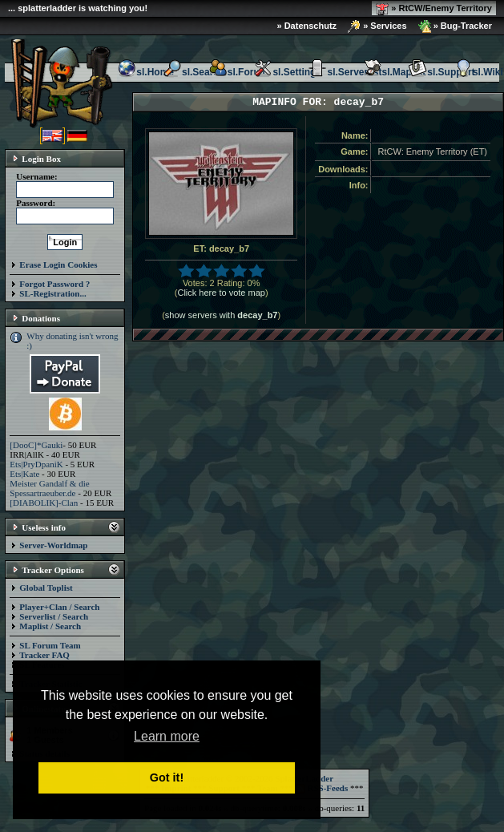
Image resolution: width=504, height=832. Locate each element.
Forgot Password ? (54, 284)
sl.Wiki (478, 72)
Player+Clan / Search (59, 607)
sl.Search (194, 72)
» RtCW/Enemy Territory (434, 9)
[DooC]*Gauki (36, 445)
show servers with (222, 315)
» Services (377, 26)
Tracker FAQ (44, 655)
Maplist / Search (50, 626)
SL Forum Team (50, 645)
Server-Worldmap (53, 545)
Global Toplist (46, 588)
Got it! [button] (167, 777)
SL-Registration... (52, 293)
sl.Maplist (395, 72)
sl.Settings (287, 72)
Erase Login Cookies (58, 265)
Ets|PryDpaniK (36, 464)
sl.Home (145, 72)
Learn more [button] (167, 736)
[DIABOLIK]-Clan (44, 503)
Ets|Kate (24, 474)
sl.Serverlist (345, 72)
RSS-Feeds (322, 788)
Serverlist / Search (54, 616)
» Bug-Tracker (455, 26)
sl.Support (441, 72)
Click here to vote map (221, 293)
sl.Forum (238, 72)
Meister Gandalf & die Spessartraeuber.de (49, 488)
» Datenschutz (307, 26)
